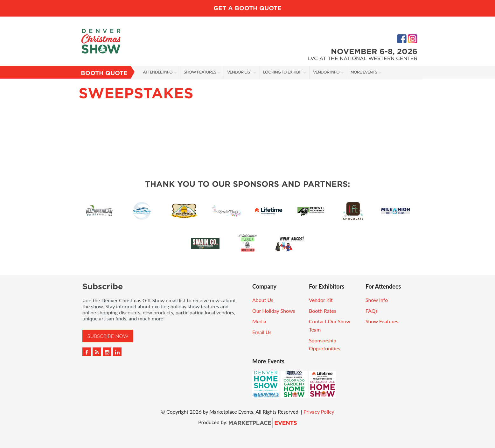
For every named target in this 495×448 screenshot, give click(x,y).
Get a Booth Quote (247, 8)
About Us (263, 300)
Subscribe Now (108, 336)
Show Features (200, 72)
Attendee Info (158, 72)
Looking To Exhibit (282, 72)
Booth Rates (323, 311)
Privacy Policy (319, 412)
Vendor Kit (321, 300)
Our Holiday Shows (274, 311)
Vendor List (240, 72)
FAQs (372, 311)
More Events (364, 72)
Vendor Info (326, 72)
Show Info (377, 300)
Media (259, 321)
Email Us (262, 332)
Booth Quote (104, 73)
